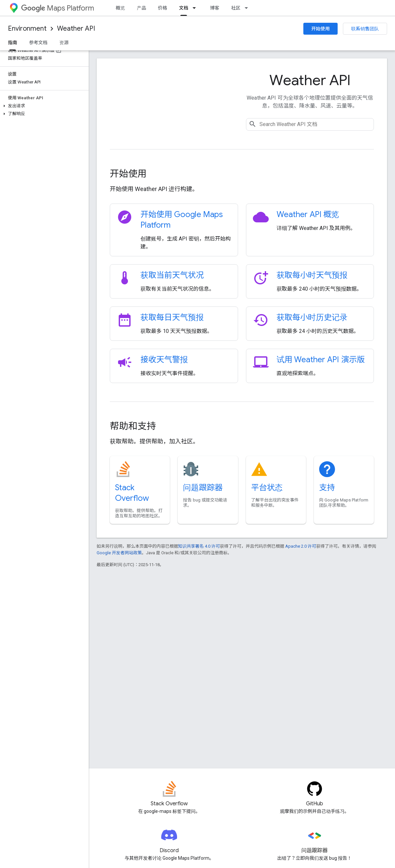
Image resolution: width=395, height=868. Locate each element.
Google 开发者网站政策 (119, 553)
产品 (141, 8)
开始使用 (320, 29)
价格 (163, 8)
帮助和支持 (133, 426)
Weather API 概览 (308, 214)
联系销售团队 (365, 29)
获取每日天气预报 (172, 317)
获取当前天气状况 (172, 275)
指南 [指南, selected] (13, 43)
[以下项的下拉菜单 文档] (196, 8)
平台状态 (267, 488)
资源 (64, 43)
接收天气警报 (164, 360)
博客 (215, 8)
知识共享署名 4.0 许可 (199, 546)
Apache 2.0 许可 (301, 546)
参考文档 (38, 43)
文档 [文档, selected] (184, 8)
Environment (27, 29)
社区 (236, 8)
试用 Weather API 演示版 (321, 360)
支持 (327, 488)
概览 (120, 8)
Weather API (76, 29)
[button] (43, 106)
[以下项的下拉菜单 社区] (248, 8)
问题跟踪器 (203, 488)
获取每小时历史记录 (312, 317)
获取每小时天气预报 (312, 275)
